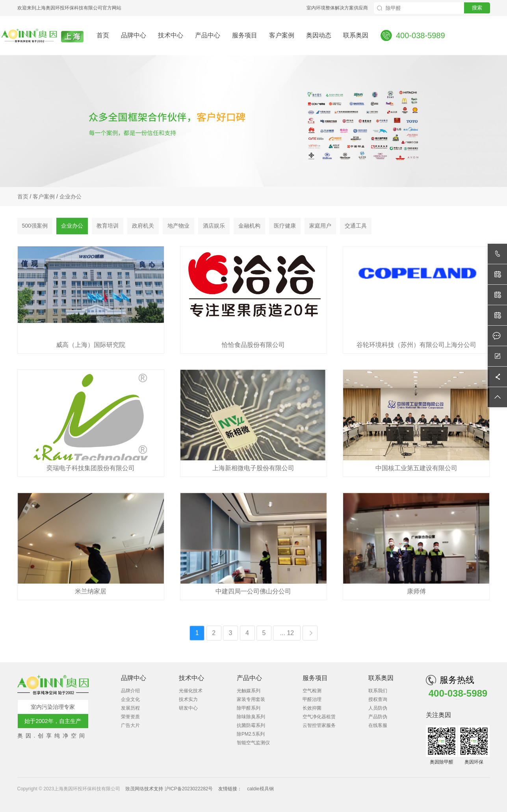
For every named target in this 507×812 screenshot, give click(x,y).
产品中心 (208, 35)
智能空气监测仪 (253, 743)
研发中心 (188, 708)
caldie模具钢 (260, 789)
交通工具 (356, 227)
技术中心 (171, 35)
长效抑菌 (312, 708)
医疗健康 (285, 227)
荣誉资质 (130, 717)
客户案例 (282, 35)
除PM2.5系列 (251, 734)
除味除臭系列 (251, 717)
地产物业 (178, 227)
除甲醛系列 (249, 708)
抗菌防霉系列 (251, 725)
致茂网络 (135, 789)
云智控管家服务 (319, 725)
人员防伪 (378, 708)
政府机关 (143, 227)
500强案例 (35, 227)
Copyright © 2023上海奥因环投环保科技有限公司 (70, 789)
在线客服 (378, 725)
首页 (103, 35)
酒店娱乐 (214, 227)
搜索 (477, 8)
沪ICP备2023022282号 (189, 789)
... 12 (287, 673)
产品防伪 (378, 717)
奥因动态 (319, 35)
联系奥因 (356, 35)
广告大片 (130, 725)
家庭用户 (320, 227)
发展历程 (130, 708)
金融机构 (249, 227)
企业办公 (71, 197)
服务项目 (245, 35)
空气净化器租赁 (319, 717)
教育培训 (108, 227)
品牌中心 (134, 35)
